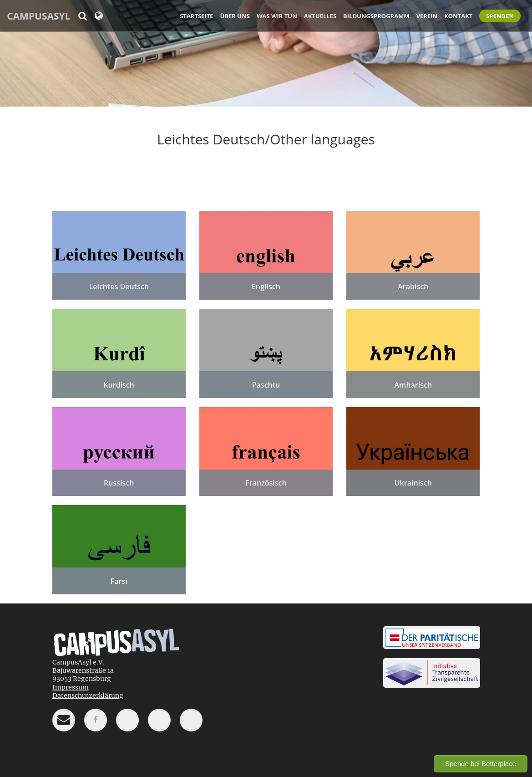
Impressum (71, 687)
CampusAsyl (38, 16)
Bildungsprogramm (376, 16)
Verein (427, 16)
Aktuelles (320, 16)
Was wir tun (277, 16)
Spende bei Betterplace (481, 764)
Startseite (196, 16)
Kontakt (458, 16)
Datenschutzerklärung (88, 695)
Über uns (235, 16)
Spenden (500, 16)
